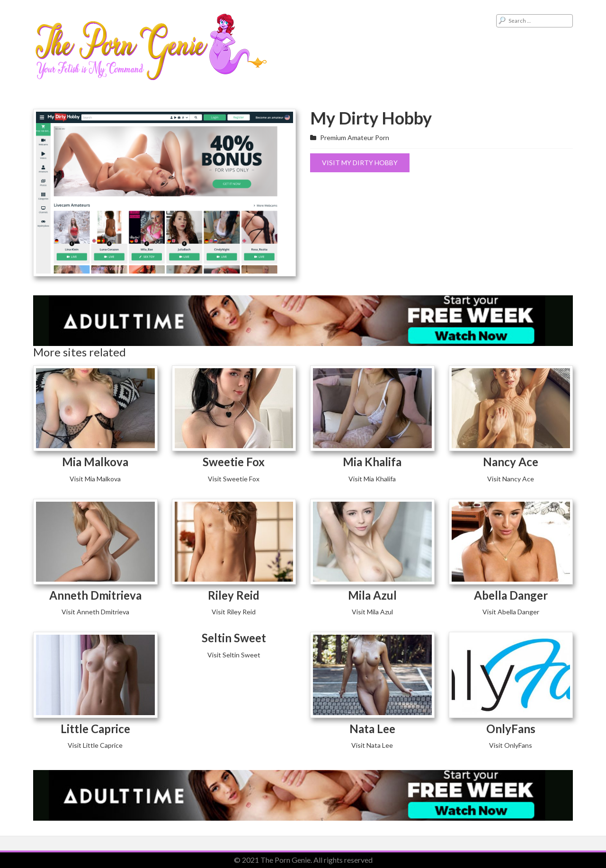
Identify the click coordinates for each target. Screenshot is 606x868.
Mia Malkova (95, 462)
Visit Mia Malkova (95, 479)
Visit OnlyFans (511, 745)
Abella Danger (511, 595)
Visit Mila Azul (372, 612)
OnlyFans (511, 729)
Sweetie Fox (234, 462)
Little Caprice (95, 729)
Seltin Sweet (234, 638)
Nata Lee (372, 729)
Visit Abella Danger (511, 612)
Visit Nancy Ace (511, 479)
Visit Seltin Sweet (234, 655)
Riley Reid (234, 595)
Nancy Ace (511, 462)
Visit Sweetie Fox (234, 479)
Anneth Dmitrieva (95, 595)
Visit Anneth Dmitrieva (95, 612)
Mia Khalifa (372, 462)
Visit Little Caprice (95, 745)
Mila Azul (372, 595)
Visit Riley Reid (234, 612)
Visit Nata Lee (372, 745)
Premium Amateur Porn (355, 137)
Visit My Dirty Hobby (360, 163)
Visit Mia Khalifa (372, 479)
